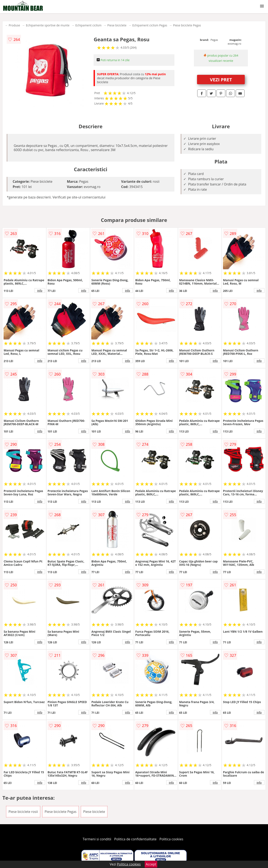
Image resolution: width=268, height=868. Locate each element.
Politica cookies (171, 839)
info (40, 290)
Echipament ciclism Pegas (150, 25)
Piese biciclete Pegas (187, 25)
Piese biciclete (117, 25)
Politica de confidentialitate (135, 839)
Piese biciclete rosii (23, 812)
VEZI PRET (221, 79)
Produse (14, 25)
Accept (151, 864)
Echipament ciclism (88, 25)
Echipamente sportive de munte (48, 25)
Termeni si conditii (97, 839)
